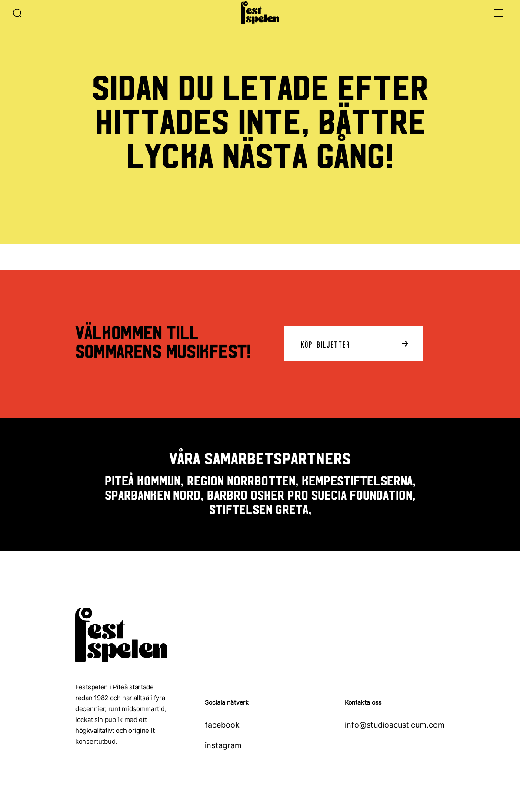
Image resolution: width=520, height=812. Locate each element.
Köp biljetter (326, 344)
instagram (223, 745)
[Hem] (260, 13)
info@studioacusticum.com (395, 725)
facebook (222, 725)
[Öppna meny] (498, 13)
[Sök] (25, 13)
